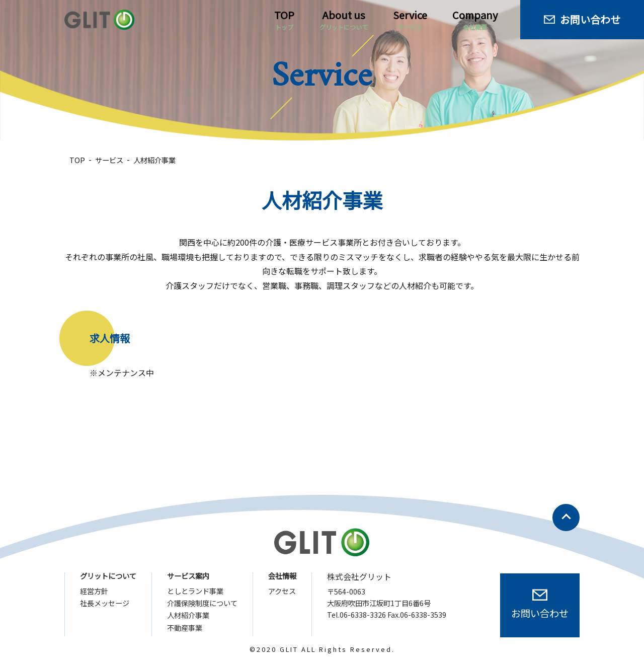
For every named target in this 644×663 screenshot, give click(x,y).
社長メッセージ (105, 603)
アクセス (282, 591)
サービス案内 (188, 576)
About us (344, 20)
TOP (284, 20)
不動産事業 (185, 628)
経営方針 (94, 591)
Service (410, 20)
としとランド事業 (195, 591)
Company (475, 20)
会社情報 (282, 576)
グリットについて (108, 576)
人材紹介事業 (188, 615)
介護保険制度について (202, 603)
